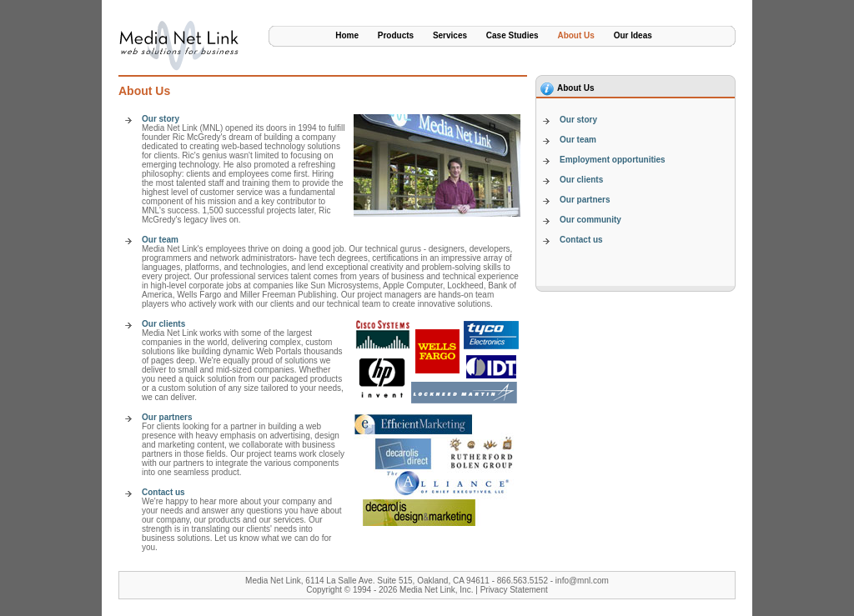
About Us (575, 35)
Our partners (167, 417)
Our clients (163, 324)
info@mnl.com (582, 581)
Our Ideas (633, 35)
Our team (160, 240)
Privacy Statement (514, 590)
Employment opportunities (613, 160)
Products (396, 35)
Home (347, 35)
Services (450, 35)
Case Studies (512, 35)
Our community (590, 220)
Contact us (163, 492)
